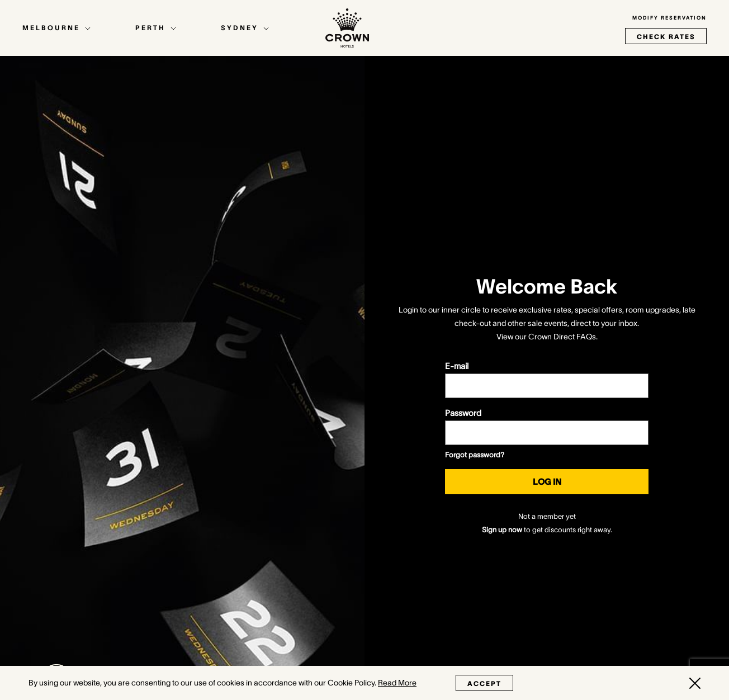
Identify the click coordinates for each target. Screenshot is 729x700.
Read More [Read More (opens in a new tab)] (397, 683)
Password (463, 413)
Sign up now (502, 530)
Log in (547, 482)
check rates (666, 37)
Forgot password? (475, 455)
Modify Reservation (669, 18)
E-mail (457, 366)
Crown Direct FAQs (562, 337)
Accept (484, 684)
